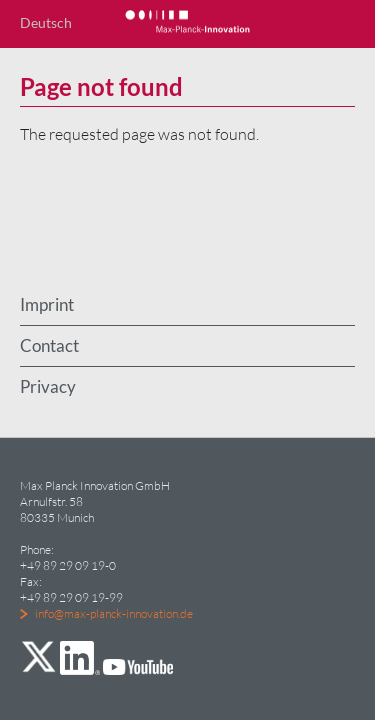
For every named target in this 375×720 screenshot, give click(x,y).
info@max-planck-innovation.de (114, 613)
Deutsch (46, 22)
